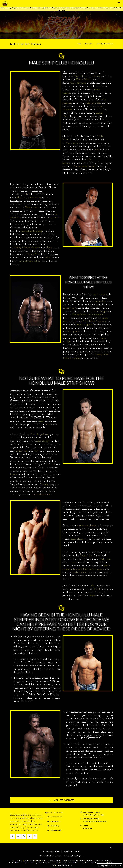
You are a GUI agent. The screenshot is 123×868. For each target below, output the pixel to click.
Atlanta (43, 860)
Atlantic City (19, 860)
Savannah (88, 863)
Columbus (69, 865)
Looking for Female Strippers (109, 866)
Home (79, 44)
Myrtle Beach (99, 860)
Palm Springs (60, 865)
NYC (13, 860)
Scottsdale (13, 863)
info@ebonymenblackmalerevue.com (95, 822)
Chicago (27, 860)
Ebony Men (89, 44)
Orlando (62, 863)
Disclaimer (59, 856)
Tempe (28, 863)
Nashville (44, 863)
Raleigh (82, 863)
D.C (109, 863)
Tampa (105, 863)
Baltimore (82, 860)
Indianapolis (21, 863)
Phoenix (50, 863)
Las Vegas (107, 860)
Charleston (50, 860)
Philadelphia (90, 860)
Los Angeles (36, 863)
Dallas (63, 860)
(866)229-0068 (87, 828)
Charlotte (75, 860)
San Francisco (97, 863)
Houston (57, 860)
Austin (38, 860)
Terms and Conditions (47, 856)
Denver (33, 860)
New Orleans (70, 863)
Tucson (56, 863)
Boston (68, 860)
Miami (77, 863)
